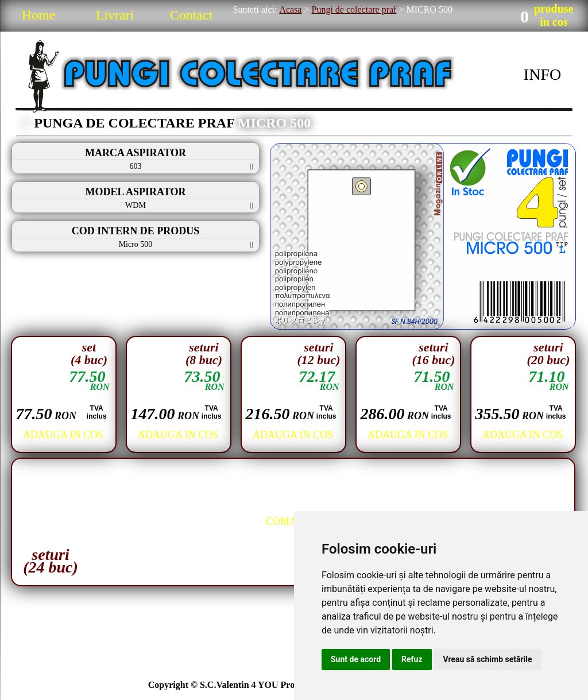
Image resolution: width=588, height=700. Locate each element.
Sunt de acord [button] (356, 659)
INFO (542, 74)
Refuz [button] (412, 659)
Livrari (115, 15)
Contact (192, 15)
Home (39, 15)
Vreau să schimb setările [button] (488, 659)
